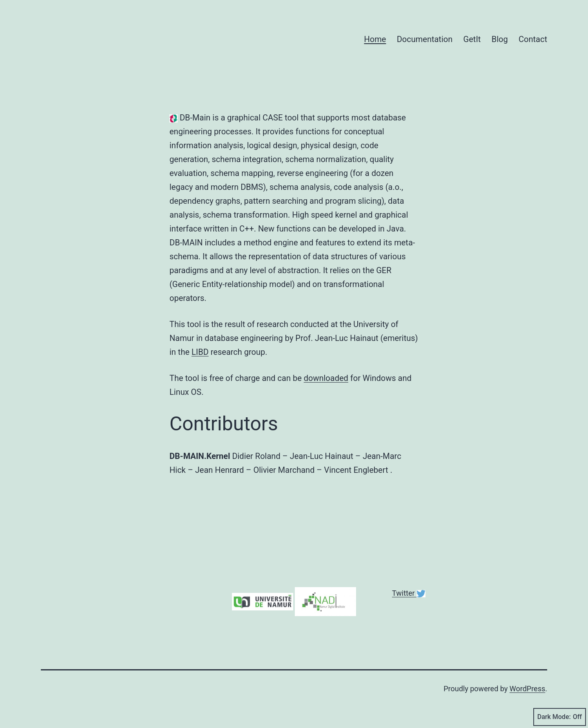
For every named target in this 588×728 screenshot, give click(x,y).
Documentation (425, 39)
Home (375, 39)
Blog (500, 39)
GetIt (472, 39)
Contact (533, 39)
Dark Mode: (560, 717)
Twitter (404, 593)
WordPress (527, 689)
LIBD (200, 352)
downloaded (326, 378)
